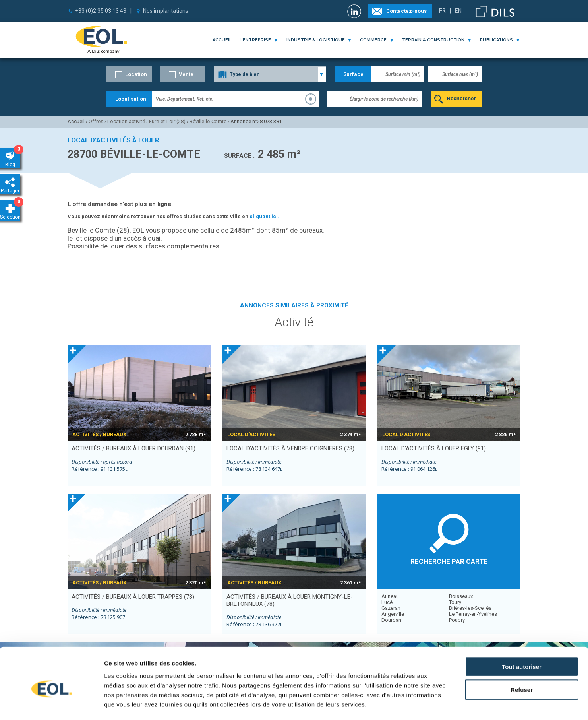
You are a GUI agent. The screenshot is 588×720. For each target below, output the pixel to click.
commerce (373, 40)
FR (442, 11)
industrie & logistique (316, 40)
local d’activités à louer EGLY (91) (434, 448)
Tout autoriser (522, 631)
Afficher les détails (438, 704)
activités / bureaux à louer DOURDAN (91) (133, 448)
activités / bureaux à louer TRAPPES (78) (133, 597)
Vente (186, 74)
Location (136, 74)
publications (496, 40)
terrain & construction (433, 40)
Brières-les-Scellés (470, 608)
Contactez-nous (406, 11)
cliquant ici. (264, 216)
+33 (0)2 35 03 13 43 (101, 11)
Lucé (387, 602)
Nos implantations (166, 11)
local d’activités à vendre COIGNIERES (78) (290, 448)
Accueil (222, 40)
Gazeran (391, 608)
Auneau (390, 596)
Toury (455, 602)
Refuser (522, 655)
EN (458, 11)
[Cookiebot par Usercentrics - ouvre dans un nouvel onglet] (51, 704)
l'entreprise (255, 40)
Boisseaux (461, 596)
